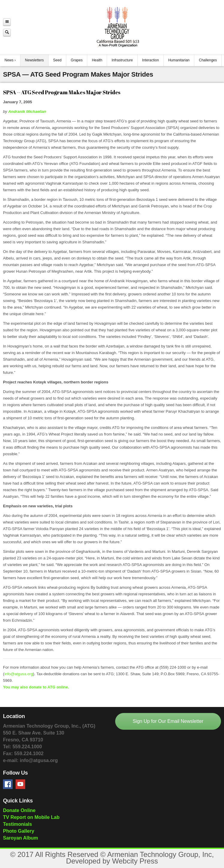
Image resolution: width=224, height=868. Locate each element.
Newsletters (34, 60)
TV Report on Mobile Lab (31, 817)
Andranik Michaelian (27, 111)
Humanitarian (179, 60)
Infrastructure (122, 60)
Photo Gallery (19, 831)
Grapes (77, 60)
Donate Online (19, 810)
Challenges (208, 60)
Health (97, 60)
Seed (57, 60)
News (9, 60)
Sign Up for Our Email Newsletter (168, 721)
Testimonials (18, 824)
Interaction (151, 60)
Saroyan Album (21, 838)
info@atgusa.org (19, 674)
